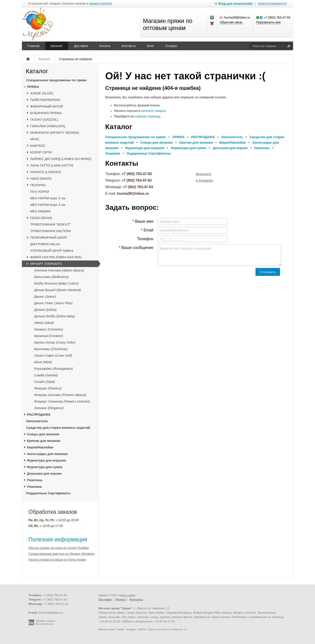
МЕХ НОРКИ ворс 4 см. (48, 205)
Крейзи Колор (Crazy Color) (55, 342)
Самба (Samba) (46, 375)
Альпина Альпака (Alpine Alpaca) (59, 270)
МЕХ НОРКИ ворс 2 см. (48, 198)
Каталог (57, 46)
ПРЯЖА (33, 87)
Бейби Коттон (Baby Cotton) (56, 283)
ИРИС (35, 139)
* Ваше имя (143, 221)
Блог (150, 46)
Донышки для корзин (44, 473)
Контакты (129, 46)
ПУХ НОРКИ (40, 192)
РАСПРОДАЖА (39, 414)
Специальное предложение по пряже (56, 80)
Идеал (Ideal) (44, 323)
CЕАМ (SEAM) (41, 218)
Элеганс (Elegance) (49, 408)
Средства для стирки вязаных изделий (58, 428)
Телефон (145, 239)
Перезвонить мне (269, 22)
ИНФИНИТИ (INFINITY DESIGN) (55, 133)
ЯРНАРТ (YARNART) (46, 264)
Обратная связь (231, 22)
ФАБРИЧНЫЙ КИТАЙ (47, 106)
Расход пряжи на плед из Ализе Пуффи (59, 548)
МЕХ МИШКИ (40, 211)
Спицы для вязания (43, 434)
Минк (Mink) (43, 362)
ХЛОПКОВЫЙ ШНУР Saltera (52, 251)
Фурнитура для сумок (45, 467)
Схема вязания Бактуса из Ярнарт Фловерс (62, 554)
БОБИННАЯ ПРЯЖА (46, 113)
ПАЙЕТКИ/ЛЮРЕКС (45, 100)
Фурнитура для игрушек (46, 460)
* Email (147, 230)
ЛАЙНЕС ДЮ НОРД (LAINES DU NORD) (61, 159)
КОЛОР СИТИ (41, 152)
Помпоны (35, 480)
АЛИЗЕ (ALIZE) (42, 93)
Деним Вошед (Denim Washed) (58, 290)
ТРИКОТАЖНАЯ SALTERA (51, 231)
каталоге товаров (153, 111)
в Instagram (205, 180)
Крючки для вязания (44, 441)
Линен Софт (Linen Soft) (53, 355)
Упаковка (34, 487)
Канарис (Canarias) (49, 329)
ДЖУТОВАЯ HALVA (45, 244)
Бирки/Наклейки (40, 447)
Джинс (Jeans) (45, 296)
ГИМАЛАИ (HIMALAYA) (48, 126)
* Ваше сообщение (136, 248)
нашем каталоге (101, 4)
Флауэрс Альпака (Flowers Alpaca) (60, 395)
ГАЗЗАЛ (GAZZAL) (44, 119)
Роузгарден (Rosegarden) (53, 369)
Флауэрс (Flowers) (48, 388)
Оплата (105, 46)
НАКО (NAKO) (41, 178)
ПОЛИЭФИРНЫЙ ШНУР (49, 237)
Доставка (81, 46)
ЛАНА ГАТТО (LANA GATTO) (52, 165)
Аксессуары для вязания (47, 454)
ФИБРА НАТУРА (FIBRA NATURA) (56, 257)
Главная (33, 46)
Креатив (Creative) (49, 336)
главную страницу (147, 116)
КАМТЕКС (38, 146)
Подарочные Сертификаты (48, 493)
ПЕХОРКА (38, 185)
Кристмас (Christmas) (51, 349)
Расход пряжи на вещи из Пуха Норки (57, 560)
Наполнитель (37, 421)
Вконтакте (204, 174)
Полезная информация (58, 539)
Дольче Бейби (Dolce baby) (54, 316)
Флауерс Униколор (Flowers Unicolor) (62, 401)
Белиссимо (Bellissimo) (51, 277)
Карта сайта (127, 595)
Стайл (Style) (45, 382)
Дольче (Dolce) (45, 310)
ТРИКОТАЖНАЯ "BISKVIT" (51, 224)
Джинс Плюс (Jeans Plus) (53, 303)
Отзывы (171, 46)
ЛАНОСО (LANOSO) (46, 172)
